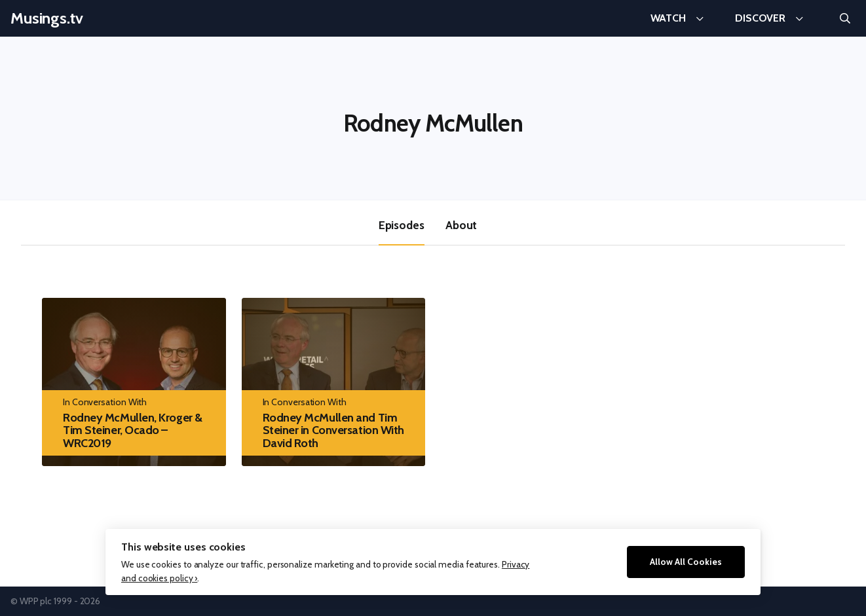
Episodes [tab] (402, 225)
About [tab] (461, 225)
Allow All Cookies (686, 562)
